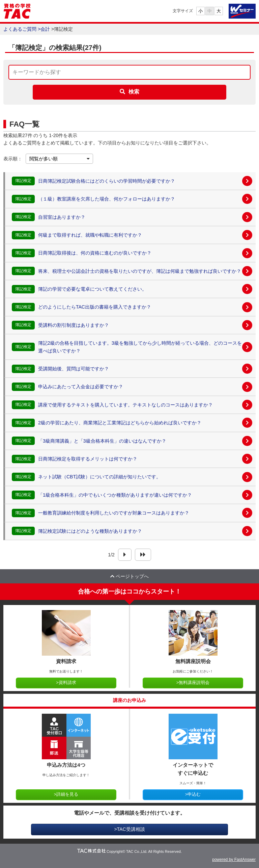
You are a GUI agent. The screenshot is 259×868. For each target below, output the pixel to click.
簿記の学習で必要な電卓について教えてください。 (92, 289)
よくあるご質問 (20, 29)
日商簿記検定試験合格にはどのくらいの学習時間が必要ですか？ (107, 181)
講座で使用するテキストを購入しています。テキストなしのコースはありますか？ (125, 405)
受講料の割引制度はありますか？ (74, 325)
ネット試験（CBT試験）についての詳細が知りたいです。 (99, 477)
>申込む (193, 794)
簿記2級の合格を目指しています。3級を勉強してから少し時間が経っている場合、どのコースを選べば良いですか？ (140, 347)
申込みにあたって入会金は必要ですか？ (81, 387)
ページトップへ (129, 576)
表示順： (13, 159)
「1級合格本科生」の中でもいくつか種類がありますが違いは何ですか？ (115, 495)
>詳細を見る (66, 794)
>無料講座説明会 (193, 682)
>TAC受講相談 (129, 829)
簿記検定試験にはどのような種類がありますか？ (90, 531)
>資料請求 (66, 682)
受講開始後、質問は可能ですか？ (74, 369)
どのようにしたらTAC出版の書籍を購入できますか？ (95, 307)
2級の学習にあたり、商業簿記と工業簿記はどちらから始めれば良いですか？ (120, 423)
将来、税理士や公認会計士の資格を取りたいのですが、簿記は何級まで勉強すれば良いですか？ (140, 271)
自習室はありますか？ (62, 217)
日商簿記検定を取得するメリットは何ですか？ (88, 459)
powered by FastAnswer (234, 860)
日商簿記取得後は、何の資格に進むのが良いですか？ (95, 253)
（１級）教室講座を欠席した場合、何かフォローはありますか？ (107, 199)
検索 (134, 92)
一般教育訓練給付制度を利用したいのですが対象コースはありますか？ (114, 513)
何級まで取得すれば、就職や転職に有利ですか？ (90, 235)
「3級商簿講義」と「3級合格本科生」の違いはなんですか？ (102, 441)
